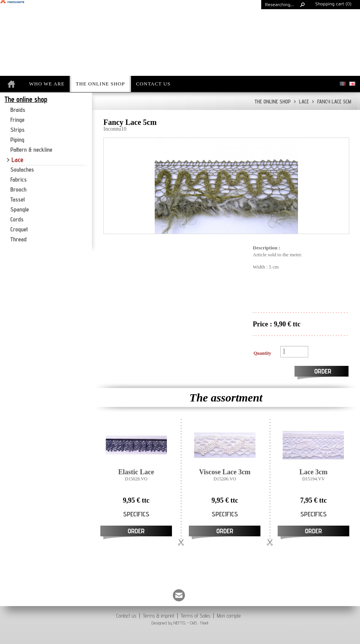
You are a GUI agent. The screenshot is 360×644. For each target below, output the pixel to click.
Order (323, 371)
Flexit (204, 623)
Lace (301, 102)
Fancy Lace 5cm (332, 102)
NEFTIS (179, 623)
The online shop (273, 102)
